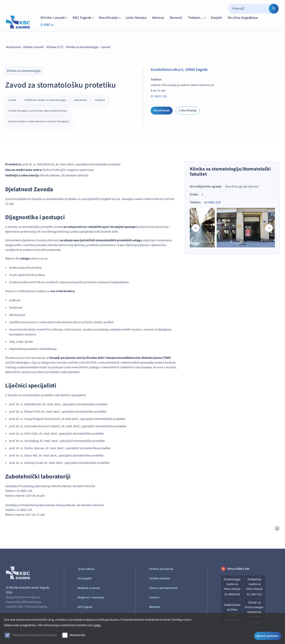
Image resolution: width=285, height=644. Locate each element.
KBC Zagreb (84, 18)
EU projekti (85, 579)
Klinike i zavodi (55, 18)
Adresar (158, 18)
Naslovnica (13, 47)
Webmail (155, 607)
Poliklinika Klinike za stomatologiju (45, 100)
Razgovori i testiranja (91, 598)
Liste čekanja (136, 18)
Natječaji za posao (89, 588)
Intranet (154, 598)
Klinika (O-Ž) (55, 47)
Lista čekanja (188, 110)
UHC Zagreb (85, 607)
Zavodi (106, 47)
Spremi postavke (268, 636)
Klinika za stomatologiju (82, 47)
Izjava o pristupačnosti (163, 588)
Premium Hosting (36, 607)
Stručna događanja (243, 18)
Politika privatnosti (161, 569)
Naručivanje (110, 18)
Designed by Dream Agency (23, 597)
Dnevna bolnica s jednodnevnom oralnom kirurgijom (39, 121)
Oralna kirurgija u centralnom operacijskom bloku (38, 111)
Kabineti (100, 100)
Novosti (176, 18)
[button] (269, 228)
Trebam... (198, 18)
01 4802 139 (159, 96)
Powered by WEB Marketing (23, 602)
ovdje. (97, 625)
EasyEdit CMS (14, 607)
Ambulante (81, 100)
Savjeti (216, 18)
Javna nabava (86, 569)
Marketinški (77, 635)
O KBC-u (47, 25)
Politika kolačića (160, 579)
